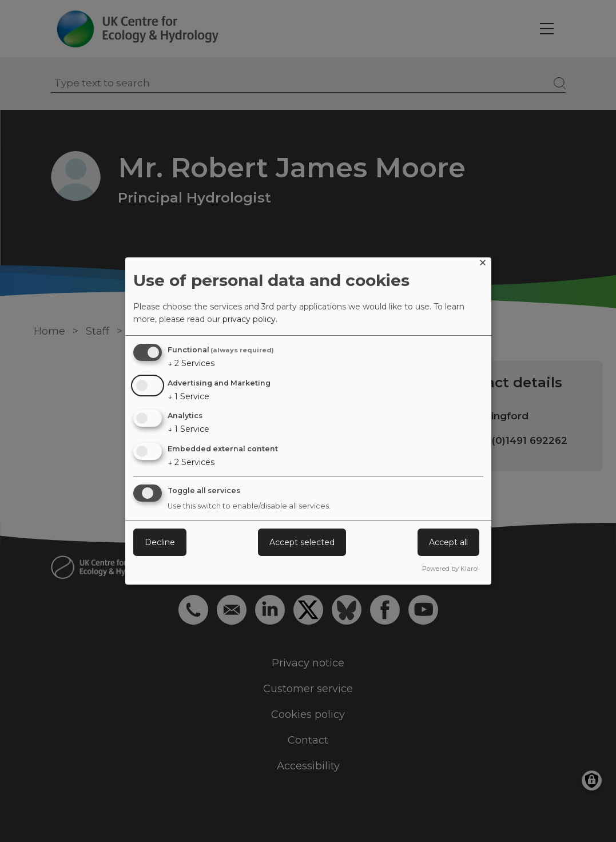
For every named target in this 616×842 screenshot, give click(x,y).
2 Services (191, 363)
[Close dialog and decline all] (483, 265)
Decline (160, 542)
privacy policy (249, 319)
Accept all (448, 542)
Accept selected (302, 542)
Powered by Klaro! (450, 569)
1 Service (188, 396)
